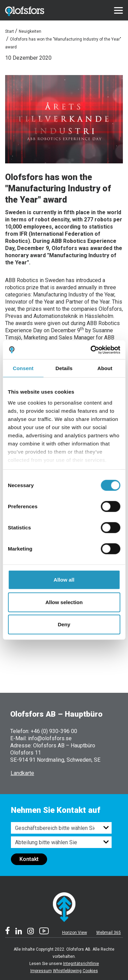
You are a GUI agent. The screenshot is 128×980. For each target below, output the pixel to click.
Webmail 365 (109, 933)
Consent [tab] (23, 368)
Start (10, 31)
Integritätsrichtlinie (81, 964)
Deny (64, 624)
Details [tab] (64, 368)
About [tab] (105, 368)
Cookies (90, 971)
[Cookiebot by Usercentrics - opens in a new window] (91, 350)
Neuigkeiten (30, 31)
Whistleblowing (67, 971)
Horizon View (75, 933)
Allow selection (64, 602)
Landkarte (22, 773)
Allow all (64, 580)
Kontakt (29, 859)
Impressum (41, 971)
